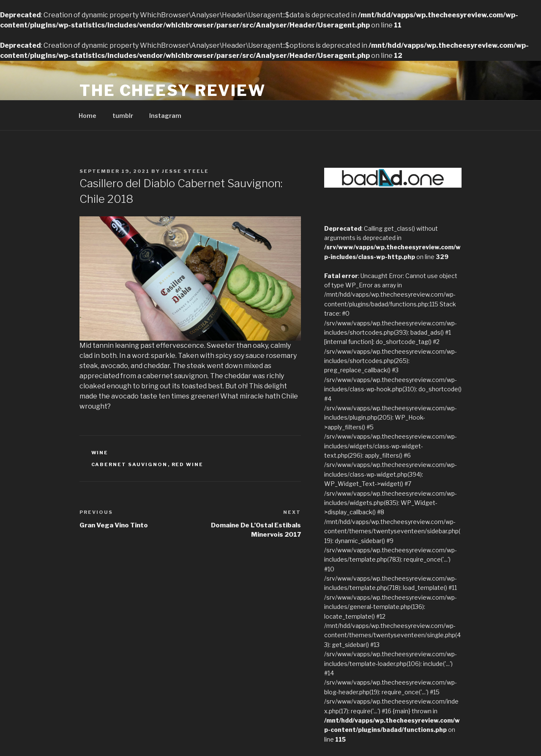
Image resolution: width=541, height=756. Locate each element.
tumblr (123, 116)
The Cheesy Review (173, 90)
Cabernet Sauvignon (130, 464)
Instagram (165, 116)
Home (87, 116)
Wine (100, 453)
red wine (188, 464)
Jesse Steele (185, 171)
